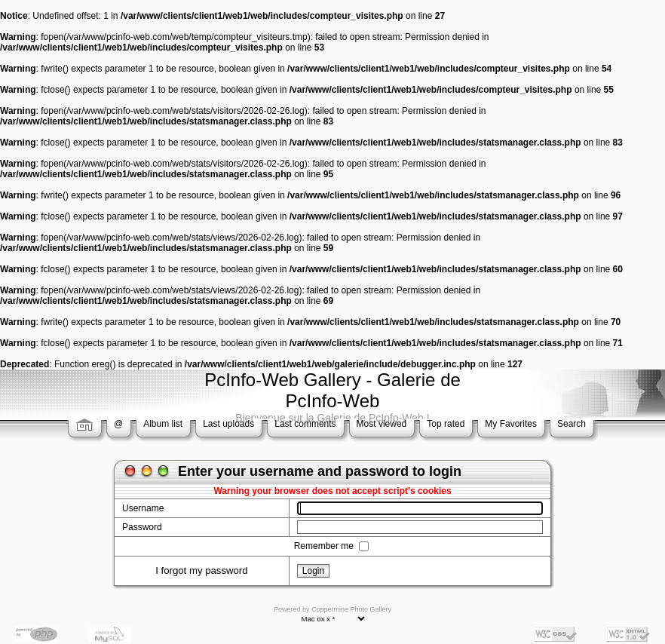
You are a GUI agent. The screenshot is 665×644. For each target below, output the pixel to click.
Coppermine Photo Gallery (351, 609)
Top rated (446, 424)
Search (572, 424)
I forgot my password (201, 570)
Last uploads (228, 424)
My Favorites (511, 424)
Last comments (305, 424)
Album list (163, 424)
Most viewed (382, 424)
